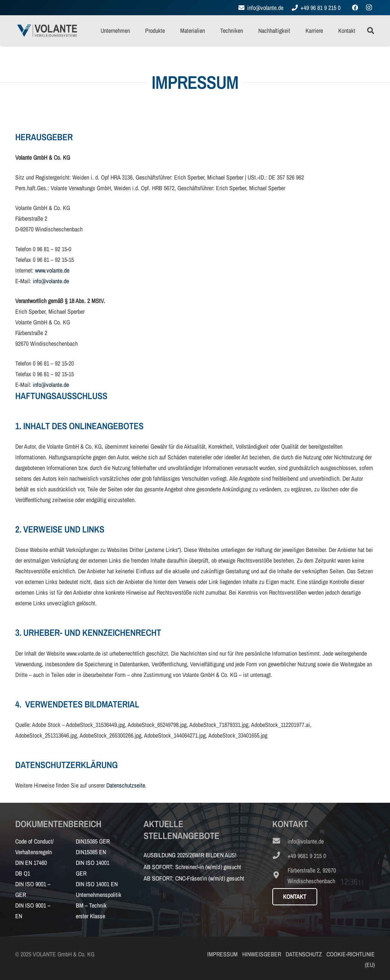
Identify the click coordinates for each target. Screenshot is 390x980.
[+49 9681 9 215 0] (280, 856)
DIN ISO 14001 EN (97, 884)
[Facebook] (355, 8)
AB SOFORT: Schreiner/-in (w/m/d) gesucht (192, 867)
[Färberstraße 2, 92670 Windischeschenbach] (280, 876)
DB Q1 (23, 873)
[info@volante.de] (280, 841)
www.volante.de (52, 270)
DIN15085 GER (93, 841)
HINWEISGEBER (262, 954)
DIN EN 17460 (31, 863)
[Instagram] (369, 8)
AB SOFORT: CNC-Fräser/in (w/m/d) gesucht (194, 878)
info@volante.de (51, 281)
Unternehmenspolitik (99, 895)
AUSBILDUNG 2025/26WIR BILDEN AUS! (190, 855)
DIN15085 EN (91, 852)
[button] (371, 31)
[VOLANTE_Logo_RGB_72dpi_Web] (47, 31)
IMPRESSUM (222, 954)
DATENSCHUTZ (304, 954)
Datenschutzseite (126, 785)
